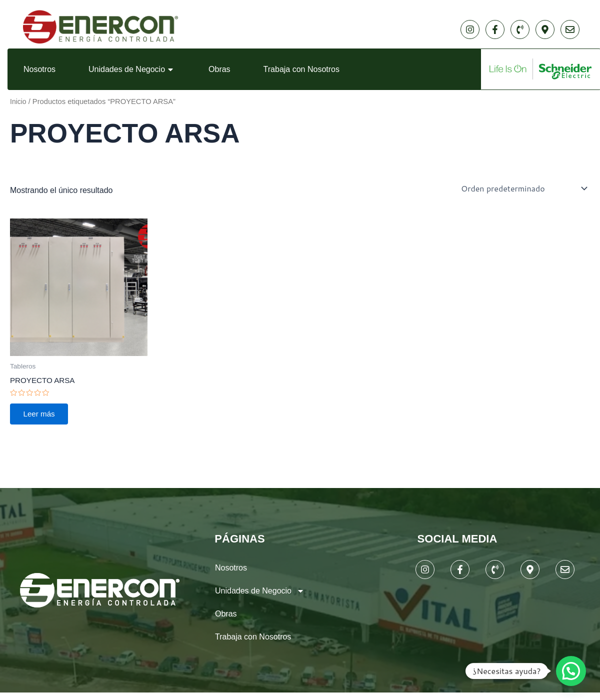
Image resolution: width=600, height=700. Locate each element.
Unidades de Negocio (132, 69)
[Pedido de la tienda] (522, 188)
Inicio (18, 101)
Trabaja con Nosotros (301, 69)
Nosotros (39, 69)
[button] (571, 671)
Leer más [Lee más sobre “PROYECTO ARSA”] (42, 416)
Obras (219, 69)
